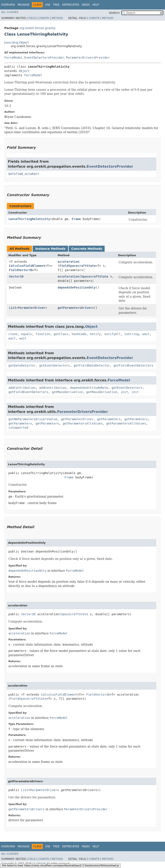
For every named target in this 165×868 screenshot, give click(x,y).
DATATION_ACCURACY (24, 174)
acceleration (68, 262)
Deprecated (71, 5)
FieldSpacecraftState (78, 266)
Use (48, 5)
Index (86, 5)
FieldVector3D (21, 270)
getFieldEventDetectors (133, 365)
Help (96, 5)
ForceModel (13, 58)
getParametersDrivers (76, 308)
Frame (76, 219)
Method (57, 18)
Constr (44, 18)
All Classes (10, 12)
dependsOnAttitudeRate (89, 388)
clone (13, 334)
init (124, 392)
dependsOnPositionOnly (77, 287)
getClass (61, 334)
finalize (43, 334)
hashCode (79, 334)
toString (132, 334)
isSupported (18, 428)
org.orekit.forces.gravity (37, 28)
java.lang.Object (17, 42)
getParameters (109, 419)
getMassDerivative (67, 392)
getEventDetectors (54, 365)
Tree (56, 5)
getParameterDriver (77, 419)
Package (24, 5)
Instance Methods (50, 249)
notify (95, 334)
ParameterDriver (32, 308)
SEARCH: (115, 13)
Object (24, 71)
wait (146, 334)
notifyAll (113, 334)
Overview (8, 5)
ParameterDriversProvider (88, 58)
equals (27, 334)
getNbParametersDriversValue (33, 419)
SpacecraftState (95, 276)
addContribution (22, 388)
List (13, 308)
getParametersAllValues (83, 423)
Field (32, 18)
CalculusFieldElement (27, 266)
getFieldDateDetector (92, 365)
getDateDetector (22, 365)
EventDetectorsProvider (44, 58)
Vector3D (16, 276)
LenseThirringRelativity (29, 219)
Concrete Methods (87, 249)
